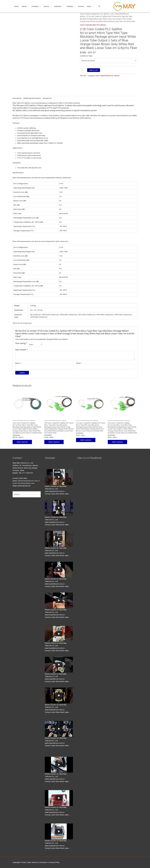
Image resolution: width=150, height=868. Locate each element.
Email (79, 363)
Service (46, 6)
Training (70, 6)
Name (18, 363)
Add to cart (94, 70)
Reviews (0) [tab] (47, 98)
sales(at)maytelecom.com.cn (29, 481)
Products (35, 6)
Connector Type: (86, 56)
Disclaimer (44, 862)
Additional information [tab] (32, 98)
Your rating (21, 343)
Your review (21, 350)
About (24, 6)
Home (16, 6)
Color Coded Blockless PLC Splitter (93, 25)
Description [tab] (17, 98)
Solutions (58, 6)
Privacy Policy (54, 862)
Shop (89, 6)
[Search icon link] (99, 6)
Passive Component (92, 14)
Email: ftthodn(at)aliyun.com (24, 483)
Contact (81, 6)
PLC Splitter (105, 14)
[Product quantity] (83, 70)
